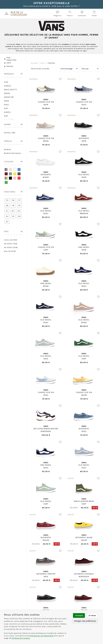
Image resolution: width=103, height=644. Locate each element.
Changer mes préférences (85, 621)
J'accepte (79, 615)
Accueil (34, 63)
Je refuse (92, 615)
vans (43, 63)
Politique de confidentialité (41, 636)
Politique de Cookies (21, 638)
